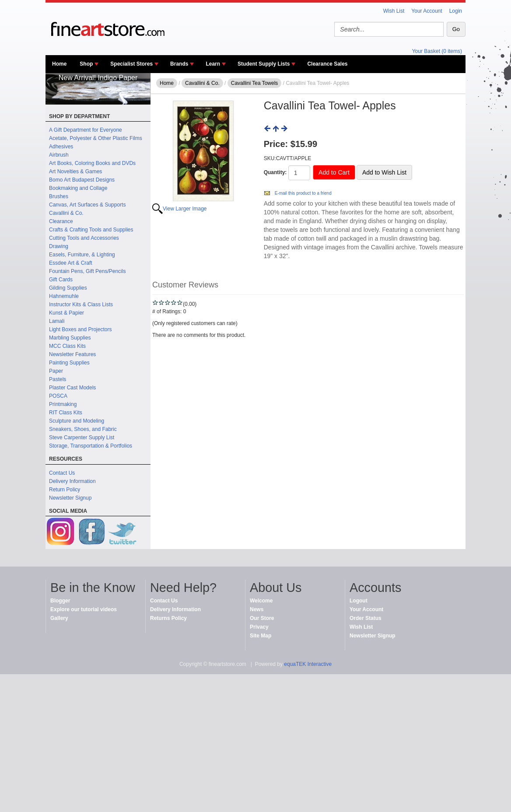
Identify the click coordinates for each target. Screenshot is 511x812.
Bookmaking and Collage (78, 188)
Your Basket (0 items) (437, 51)
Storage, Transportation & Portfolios (91, 446)
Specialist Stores (131, 64)
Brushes (59, 196)
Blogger (60, 601)
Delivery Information (72, 481)
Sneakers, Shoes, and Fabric (83, 429)
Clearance (61, 221)
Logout (359, 601)
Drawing (59, 246)
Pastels (58, 379)
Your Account (427, 11)
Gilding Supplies (68, 288)
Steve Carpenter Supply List (82, 437)
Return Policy (65, 490)
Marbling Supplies (70, 338)
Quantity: (275, 172)
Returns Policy (168, 618)
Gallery (59, 618)
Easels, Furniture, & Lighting (82, 255)
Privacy (259, 627)
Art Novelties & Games (75, 171)
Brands (179, 64)
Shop (86, 64)
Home (59, 64)
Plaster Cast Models (72, 388)
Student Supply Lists (264, 64)
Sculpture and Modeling (77, 421)
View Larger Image (185, 209)
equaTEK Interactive (308, 664)
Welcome (261, 601)
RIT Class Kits (66, 413)
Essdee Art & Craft (71, 263)
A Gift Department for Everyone (86, 130)
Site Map (261, 636)
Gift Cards (61, 280)
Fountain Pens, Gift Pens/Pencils (87, 271)
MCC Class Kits (67, 346)
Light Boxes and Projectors (80, 329)
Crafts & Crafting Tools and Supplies (91, 230)
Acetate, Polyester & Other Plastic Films (96, 138)
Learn (213, 64)
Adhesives (61, 147)
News (257, 609)
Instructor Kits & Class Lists (81, 304)
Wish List (394, 11)
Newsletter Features (72, 354)
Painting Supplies (69, 363)
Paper (56, 371)
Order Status (366, 618)
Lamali (57, 321)
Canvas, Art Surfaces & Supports (87, 205)
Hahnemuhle (64, 296)
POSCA (58, 396)
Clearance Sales (327, 64)
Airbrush (59, 155)
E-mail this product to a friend (303, 193)
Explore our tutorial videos (84, 609)
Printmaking (63, 404)
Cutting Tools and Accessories (84, 238)
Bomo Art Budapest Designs (82, 180)
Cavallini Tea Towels (255, 83)
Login (456, 11)
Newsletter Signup (70, 498)
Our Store (262, 618)
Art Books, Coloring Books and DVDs (92, 163)
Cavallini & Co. (66, 213)
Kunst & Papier (66, 313)
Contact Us (62, 473)
